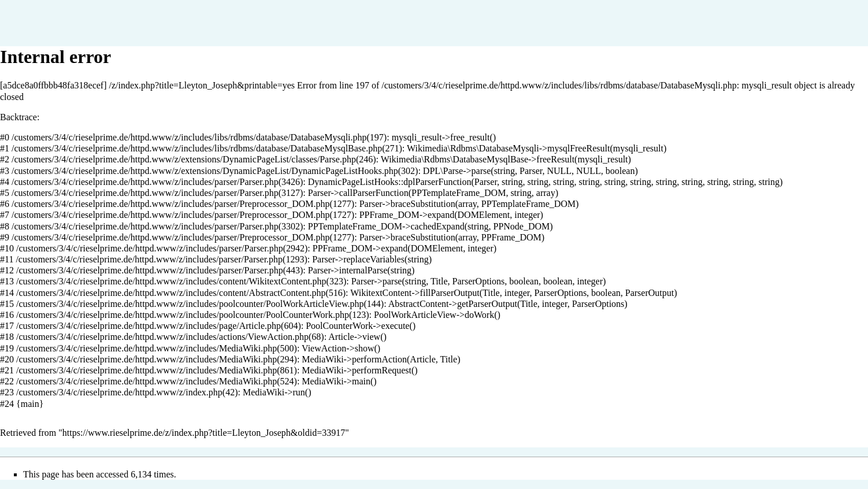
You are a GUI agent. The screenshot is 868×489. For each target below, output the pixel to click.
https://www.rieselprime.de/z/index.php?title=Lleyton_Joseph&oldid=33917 (204, 433)
